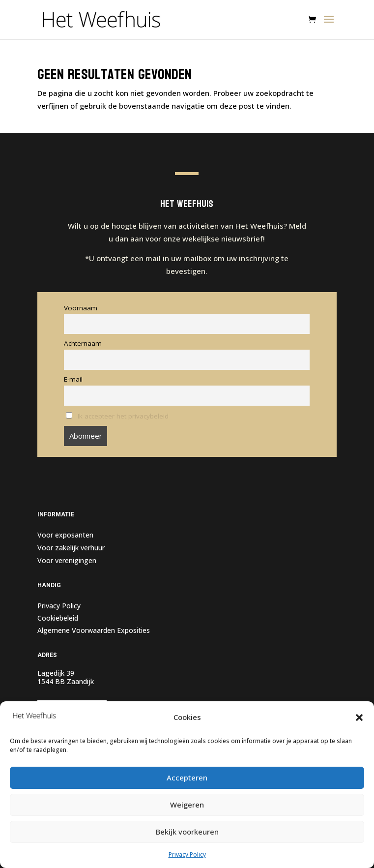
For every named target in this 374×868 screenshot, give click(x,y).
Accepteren (187, 778)
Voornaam (81, 308)
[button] (359, 718)
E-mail (73, 379)
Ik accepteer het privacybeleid (123, 416)
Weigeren (187, 805)
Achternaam (83, 343)
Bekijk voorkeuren (187, 832)
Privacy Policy (187, 854)
